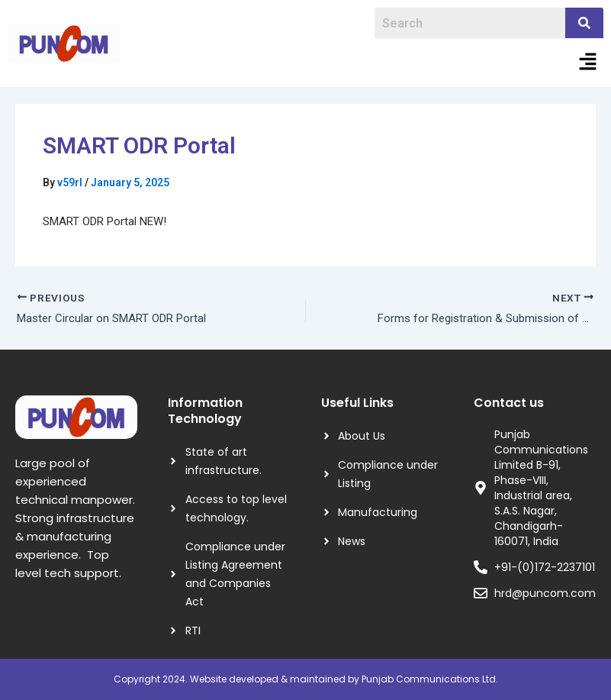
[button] (588, 63)
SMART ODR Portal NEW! (105, 221)
